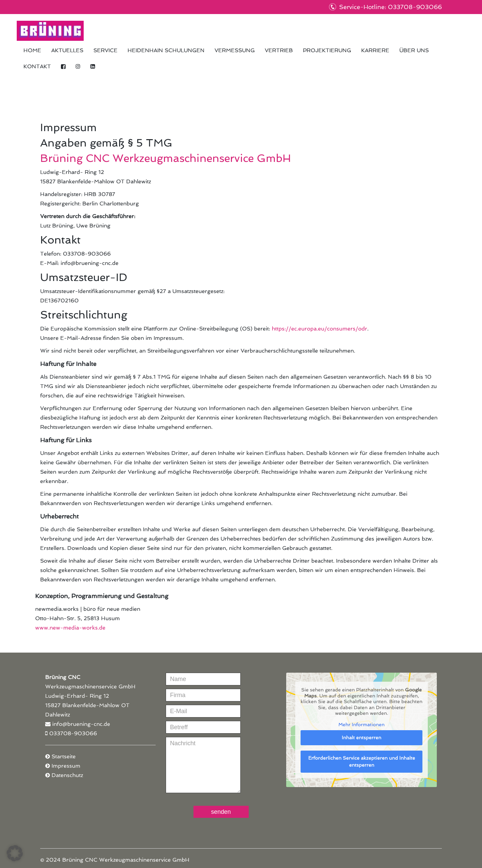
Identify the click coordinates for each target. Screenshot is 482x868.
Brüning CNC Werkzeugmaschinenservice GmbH (50, 31)
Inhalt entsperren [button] (361, 738)
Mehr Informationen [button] (361, 725)
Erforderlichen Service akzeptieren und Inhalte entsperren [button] (362, 761)
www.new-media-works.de (70, 628)
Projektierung (327, 50)
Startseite (64, 756)
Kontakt (37, 66)
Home (32, 50)
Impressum (66, 766)
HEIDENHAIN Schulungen (166, 50)
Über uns (414, 50)
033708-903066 (73, 733)
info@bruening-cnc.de (81, 724)
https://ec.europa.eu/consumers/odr (319, 329)
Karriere (375, 50)
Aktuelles (67, 50)
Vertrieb (279, 50)
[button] (15, 853)
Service (105, 50)
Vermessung (235, 50)
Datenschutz (67, 775)
